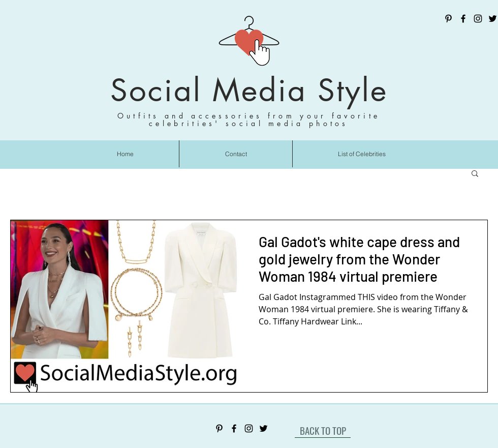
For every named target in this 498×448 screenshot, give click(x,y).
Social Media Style (249, 90)
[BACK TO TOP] (323, 430)
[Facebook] (463, 19)
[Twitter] (493, 19)
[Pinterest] (448, 19)
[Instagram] (478, 19)
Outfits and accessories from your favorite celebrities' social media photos (249, 120)
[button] (475, 174)
